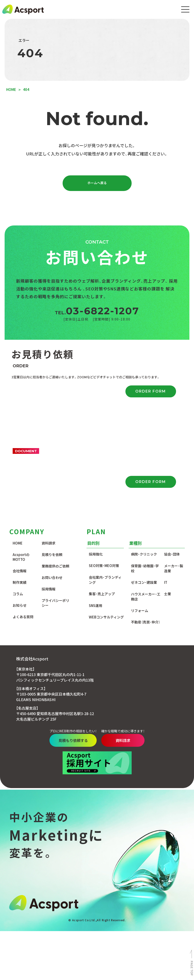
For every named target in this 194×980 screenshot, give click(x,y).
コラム (18, 510)
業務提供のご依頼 (55, 482)
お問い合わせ (52, 493)
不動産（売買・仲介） (146, 538)
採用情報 (49, 505)
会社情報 (20, 487)
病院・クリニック (144, 470)
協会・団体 (172, 470)
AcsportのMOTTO (21, 473)
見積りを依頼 (52, 470)
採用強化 (96, 470)
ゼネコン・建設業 (144, 498)
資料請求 (49, 459)
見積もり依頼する (69, 656)
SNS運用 (96, 521)
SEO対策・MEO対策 (104, 481)
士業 (168, 510)
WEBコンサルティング (106, 533)
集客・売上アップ (102, 510)
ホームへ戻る (97, 184)
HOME (18, 459)
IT (166, 498)
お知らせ (20, 521)
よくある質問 (23, 532)
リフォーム (140, 526)
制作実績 (20, 498)
